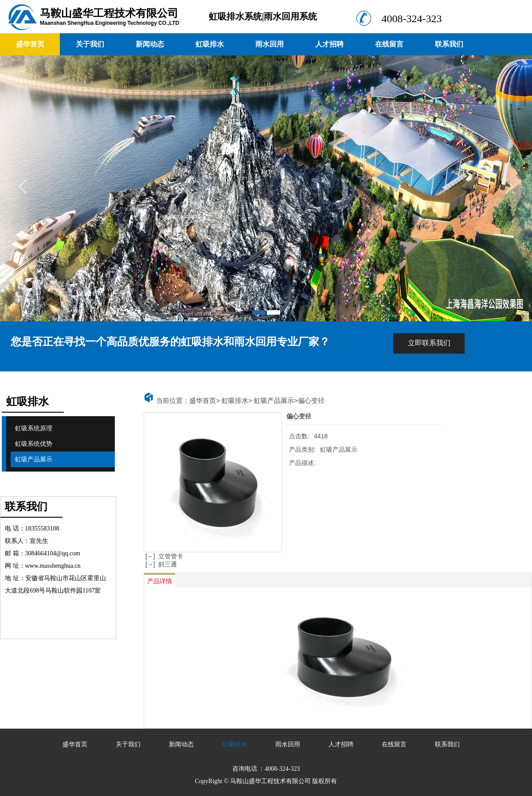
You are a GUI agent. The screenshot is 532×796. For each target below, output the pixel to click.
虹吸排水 (210, 44)
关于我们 (90, 44)
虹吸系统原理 (34, 428)
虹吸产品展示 (34, 459)
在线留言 (389, 44)
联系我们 (449, 44)
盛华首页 (30, 44)
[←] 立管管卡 (163, 556)
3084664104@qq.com (53, 553)
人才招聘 (329, 44)
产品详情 (160, 581)
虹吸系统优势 (34, 444)
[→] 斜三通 (160, 564)
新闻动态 (150, 44)
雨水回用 (270, 44)
